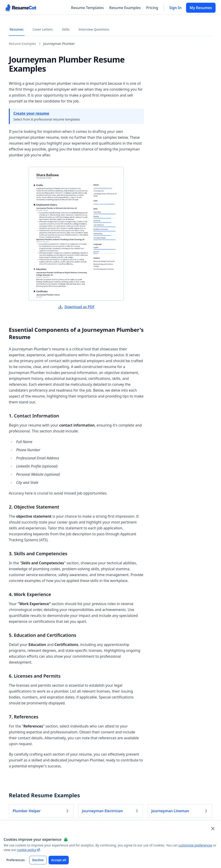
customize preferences (195, 845)
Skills (66, 29)
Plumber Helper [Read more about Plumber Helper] (41, 811)
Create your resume (31, 113)
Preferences (16, 860)
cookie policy (29, 850)
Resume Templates (87, 8)
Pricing (152, 8)
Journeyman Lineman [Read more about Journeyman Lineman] (180, 811)
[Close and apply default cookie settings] (213, 829)
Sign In (175, 8)
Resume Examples (125, 8)
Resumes (17, 29)
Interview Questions (94, 29)
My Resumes (201, 8)
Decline (38, 860)
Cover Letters (43, 29)
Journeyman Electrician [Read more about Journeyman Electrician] (110, 811)
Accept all (59, 860)
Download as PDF (76, 307)
